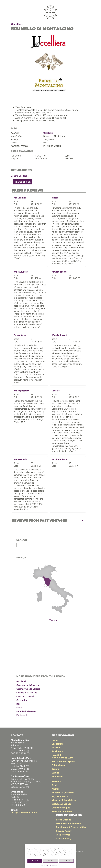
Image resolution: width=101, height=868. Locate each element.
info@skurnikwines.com (24, 812)
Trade (55, 785)
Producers (57, 751)
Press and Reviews (62, 811)
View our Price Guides (64, 800)
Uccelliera (17, 24)
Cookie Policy (45, 865)
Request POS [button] (23, 182)
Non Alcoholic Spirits (63, 761)
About (55, 789)
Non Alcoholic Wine (63, 758)
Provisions (57, 776)
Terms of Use (63, 835)
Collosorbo (22, 700)
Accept (35, 861)
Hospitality (58, 755)
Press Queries (63, 820)
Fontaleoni (22, 715)
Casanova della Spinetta (28, 685)
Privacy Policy (54, 865)
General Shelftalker (20, 176)
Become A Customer (63, 793)
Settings (66, 861)
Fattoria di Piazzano (26, 711)
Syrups (55, 773)
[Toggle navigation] (87, 5)
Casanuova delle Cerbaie (28, 689)
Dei (18, 704)
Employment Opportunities (71, 827)
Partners (56, 781)
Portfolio (56, 747)
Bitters (55, 769)
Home (55, 740)
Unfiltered (57, 744)
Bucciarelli (21, 681)
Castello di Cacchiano (27, 693)
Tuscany (53, 620)
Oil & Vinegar (59, 765)
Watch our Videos (61, 804)
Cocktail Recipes (61, 808)
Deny (50, 861)
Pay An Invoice (60, 796)
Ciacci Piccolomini (25, 696)
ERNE (19, 708)
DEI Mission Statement (68, 823)
